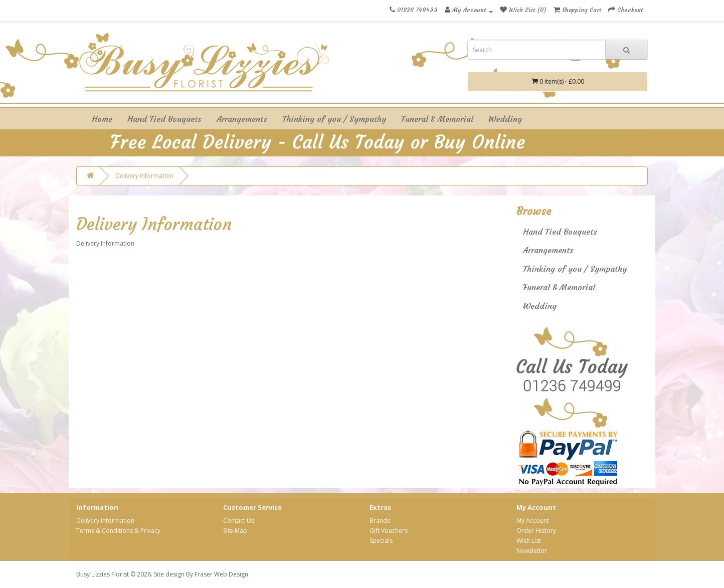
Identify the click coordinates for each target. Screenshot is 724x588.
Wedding (505, 119)
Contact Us (239, 521)
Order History (536, 531)
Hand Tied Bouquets (164, 119)
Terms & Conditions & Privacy (118, 531)
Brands (380, 521)
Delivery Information (144, 176)
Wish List (529, 541)
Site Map (235, 531)
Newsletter (532, 551)
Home (102, 119)
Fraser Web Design (221, 574)
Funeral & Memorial (437, 119)
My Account (533, 521)
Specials (381, 541)
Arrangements (242, 119)
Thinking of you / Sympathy (334, 119)
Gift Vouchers (389, 531)
